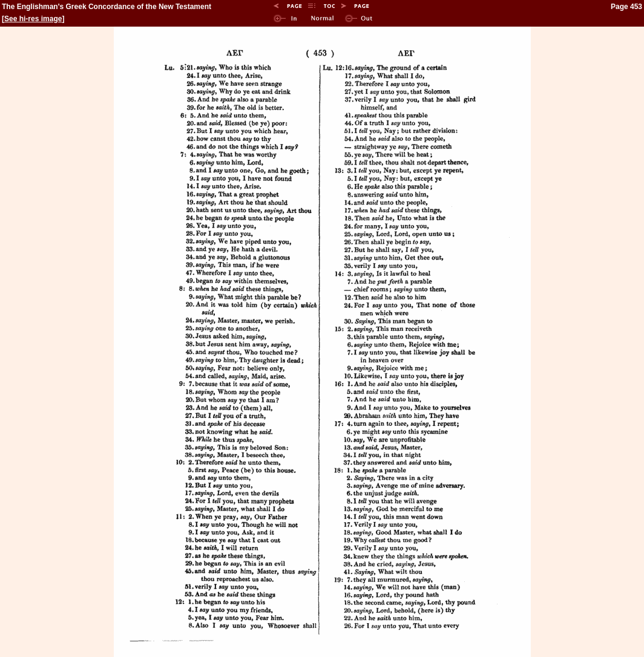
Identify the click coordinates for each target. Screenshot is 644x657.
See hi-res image (33, 19)
